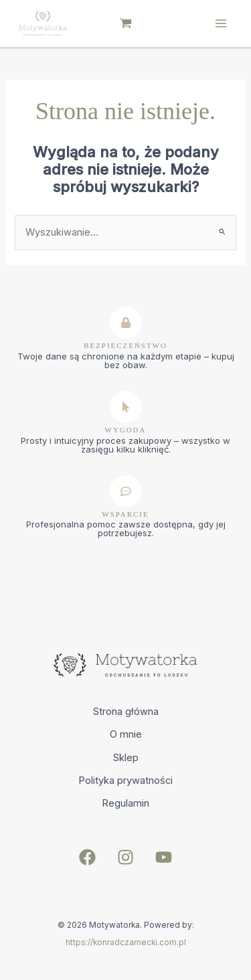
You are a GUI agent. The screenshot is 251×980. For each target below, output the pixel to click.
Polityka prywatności (125, 781)
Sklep (126, 758)
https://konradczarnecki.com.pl (126, 943)
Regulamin (125, 803)
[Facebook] (87, 857)
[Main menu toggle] (221, 23)
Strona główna (126, 712)
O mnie (126, 734)
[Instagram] (125, 857)
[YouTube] (164, 857)
